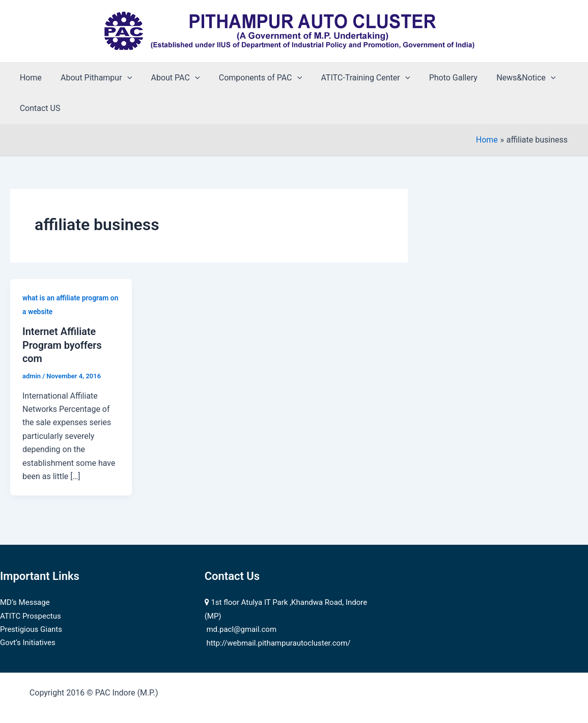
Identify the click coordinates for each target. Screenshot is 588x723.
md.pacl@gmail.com (241, 628)
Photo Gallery (438, 78)
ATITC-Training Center (354, 78)
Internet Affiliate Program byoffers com (62, 345)
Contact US (39, 108)
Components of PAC (251, 78)
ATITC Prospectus (31, 615)
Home (29, 78)
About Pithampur (92, 78)
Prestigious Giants (31, 628)
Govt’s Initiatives (28, 642)
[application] (123, 78)
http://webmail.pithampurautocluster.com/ (278, 642)
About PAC (169, 78)
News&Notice (509, 78)
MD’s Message (25, 601)
